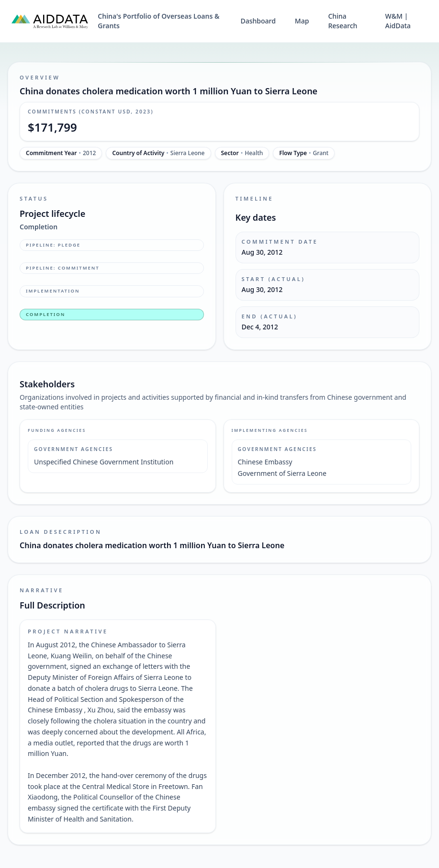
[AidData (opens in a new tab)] (50, 21)
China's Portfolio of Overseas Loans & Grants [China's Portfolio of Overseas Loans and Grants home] (158, 21)
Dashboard (258, 21)
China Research (343, 21)
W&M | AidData (398, 21)
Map (302, 21)
